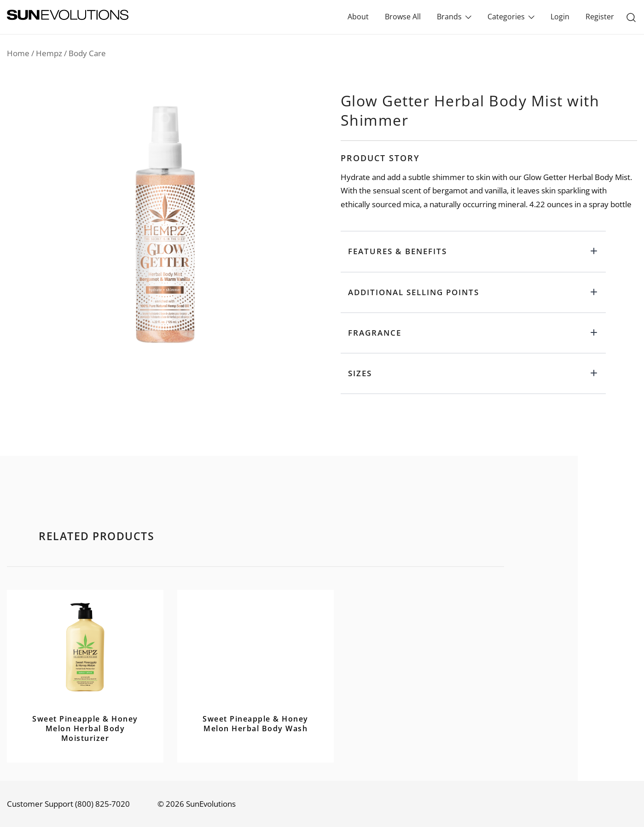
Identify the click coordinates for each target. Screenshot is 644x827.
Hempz (49, 53)
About (358, 17)
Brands (449, 17)
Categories (506, 17)
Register (600, 17)
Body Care (87, 53)
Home (18, 53)
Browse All (403, 17)
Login (560, 17)
